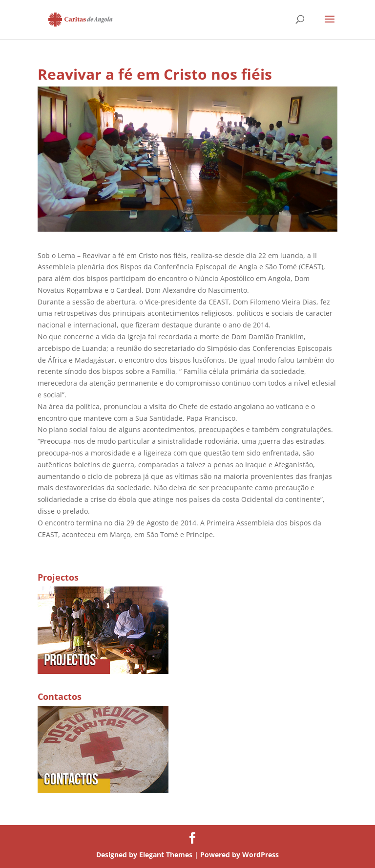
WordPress (260, 855)
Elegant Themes (166, 855)
